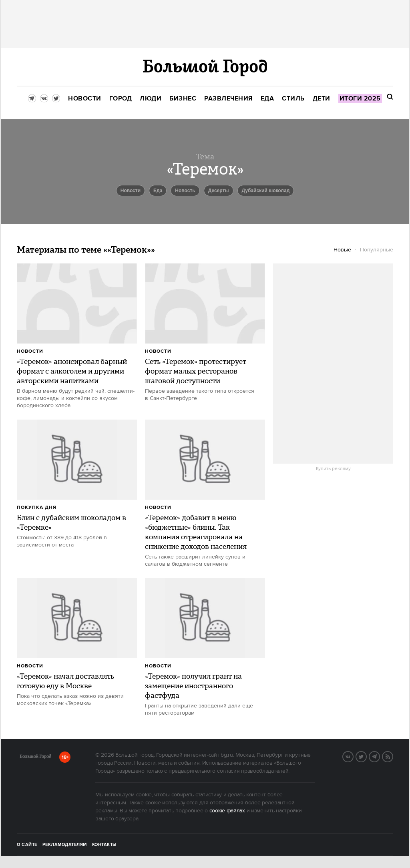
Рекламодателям (65, 845)
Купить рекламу (333, 469)
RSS (393, 756)
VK (353, 756)
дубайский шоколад (266, 191)
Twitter (366, 756)
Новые (342, 250)
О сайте (27, 845)
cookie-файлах (227, 811)
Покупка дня (37, 507)
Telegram (380, 756)
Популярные (377, 250)
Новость (185, 191)
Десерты (219, 191)
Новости (30, 351)
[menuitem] (85, 99)
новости (131, 191)
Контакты (105, 845)
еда (158, 191)
